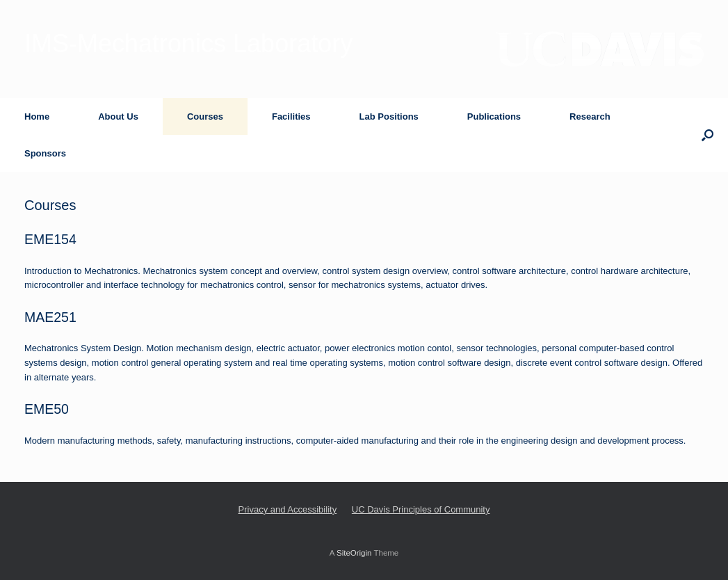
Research (590, 116)
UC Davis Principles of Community (421, 509)
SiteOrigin (354, 553)
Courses (205, 116)
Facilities (291, 116)
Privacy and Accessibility (288, 509)
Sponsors (45, 153)
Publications (494, 116)
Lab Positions (389, 116)
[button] (707, 135)
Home (37, 116)
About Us (118, 116)
